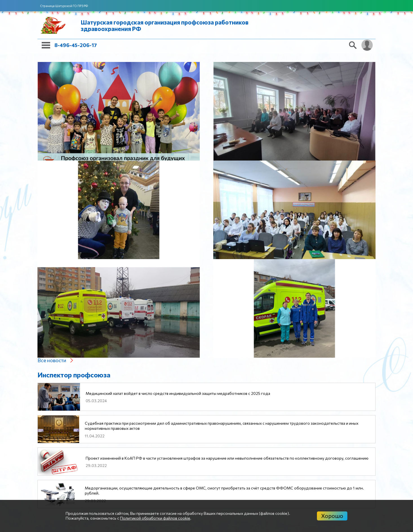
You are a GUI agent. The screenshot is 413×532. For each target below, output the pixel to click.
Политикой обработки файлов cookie (155, 518)
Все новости (52, 360)
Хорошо (332, 516)
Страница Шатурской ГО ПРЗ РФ (64, 6)
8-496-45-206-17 (76, 45)
